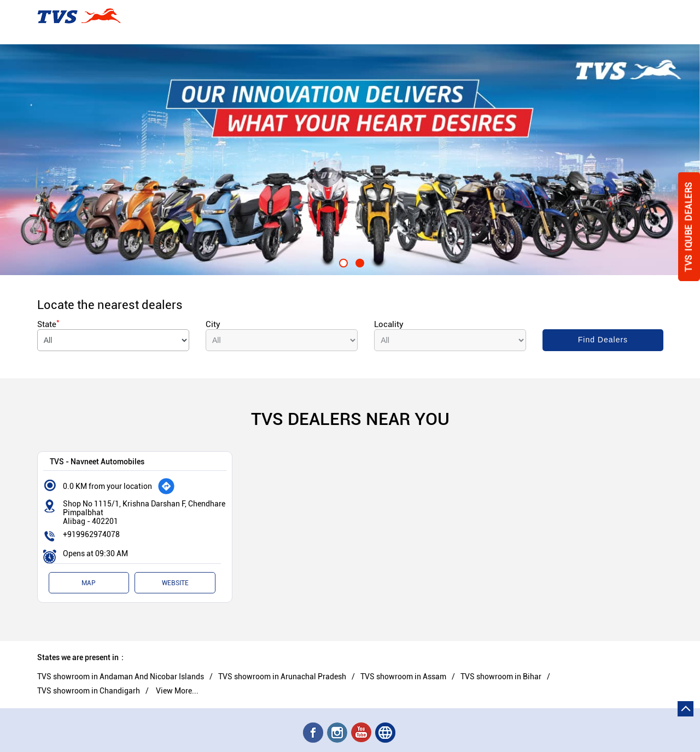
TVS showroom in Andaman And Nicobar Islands (121, 677)
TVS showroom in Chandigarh (89, 691)
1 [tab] (342, 261)
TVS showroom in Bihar (501, 677)
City (213, 324)
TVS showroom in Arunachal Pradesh (282, 677)
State (48, 324)
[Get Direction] (166, 486)
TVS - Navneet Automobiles (97, 461)
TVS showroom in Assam (403, 677)
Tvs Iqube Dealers (689, 227)
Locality (389, 324)
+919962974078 (91, 534)
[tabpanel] (350, 160)
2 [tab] (358, 261)
